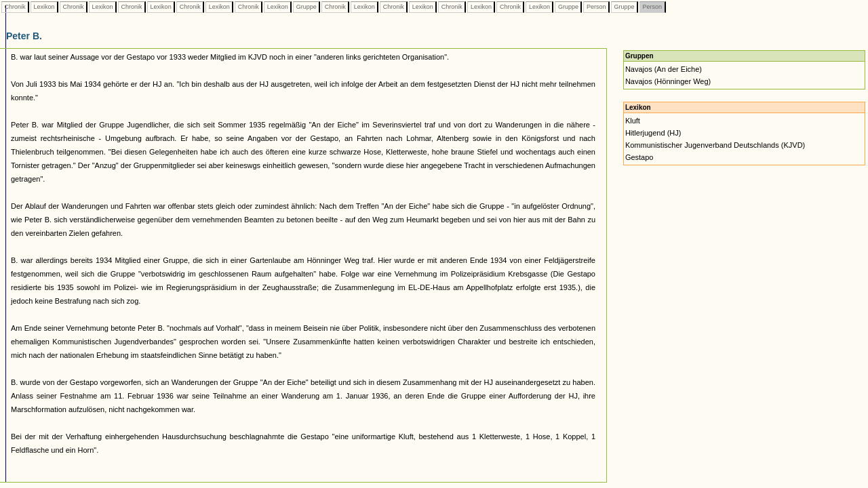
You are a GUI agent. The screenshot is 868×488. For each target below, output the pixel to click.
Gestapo (639, 157)
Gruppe (306, 7)
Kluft (633, 121)
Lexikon (44, 7)
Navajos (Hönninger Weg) (668, 81)
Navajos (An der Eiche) (664, 69)
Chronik (15, 7)
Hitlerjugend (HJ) (653, 133)
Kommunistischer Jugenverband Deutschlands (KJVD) (715, 145)
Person (596, 7)
